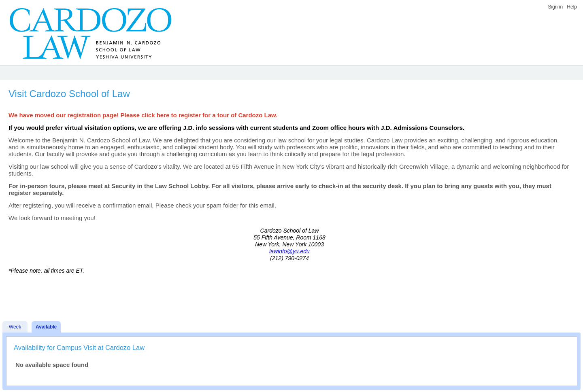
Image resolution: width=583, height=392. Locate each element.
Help (572, 7)
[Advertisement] (289, 292)
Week (15, 327)
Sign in (555, 7)
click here (155, 115)
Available (46, 327)
